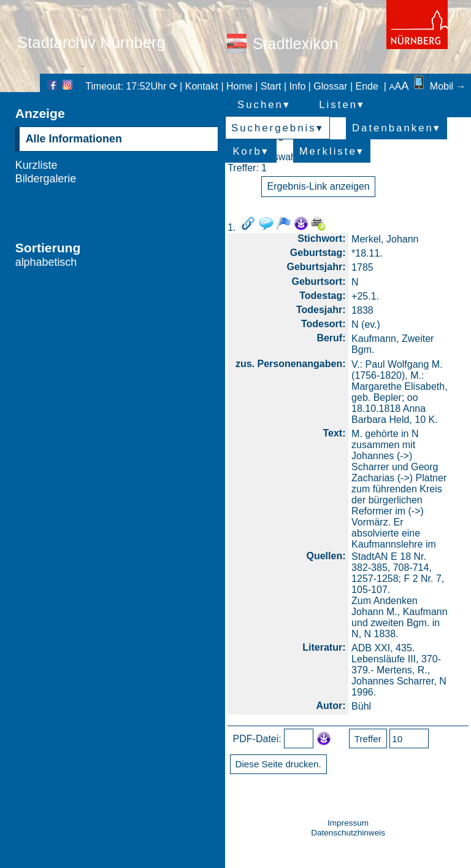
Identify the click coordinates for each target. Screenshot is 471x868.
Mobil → (439, 86)
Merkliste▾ (332, 151)
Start (271, 86)
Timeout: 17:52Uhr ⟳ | (135, 86)
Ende (367, 86)
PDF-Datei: (257, 738)
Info (298, 86)
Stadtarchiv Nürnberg (91, 42)
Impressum (348, 823)
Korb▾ (251, 151)
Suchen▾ (264, 105)
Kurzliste (36, 165)
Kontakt (202, 86)
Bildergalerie (46, 179)
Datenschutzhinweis (348, 833)
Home (239, 86)
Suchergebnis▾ (278, 128)
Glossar (330, 86)
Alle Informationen (74, 139)
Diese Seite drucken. (278, 764)
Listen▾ (342, 105)
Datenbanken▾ (396, 128)
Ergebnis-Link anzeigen (319, 186)
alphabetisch (46, 262)
